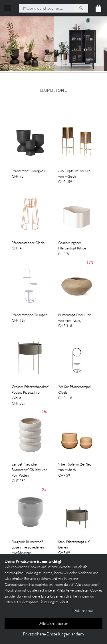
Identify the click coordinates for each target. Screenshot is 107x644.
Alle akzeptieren (54, 624)
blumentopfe (53, 91)
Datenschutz (84, 611)
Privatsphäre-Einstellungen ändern (53, 634)
